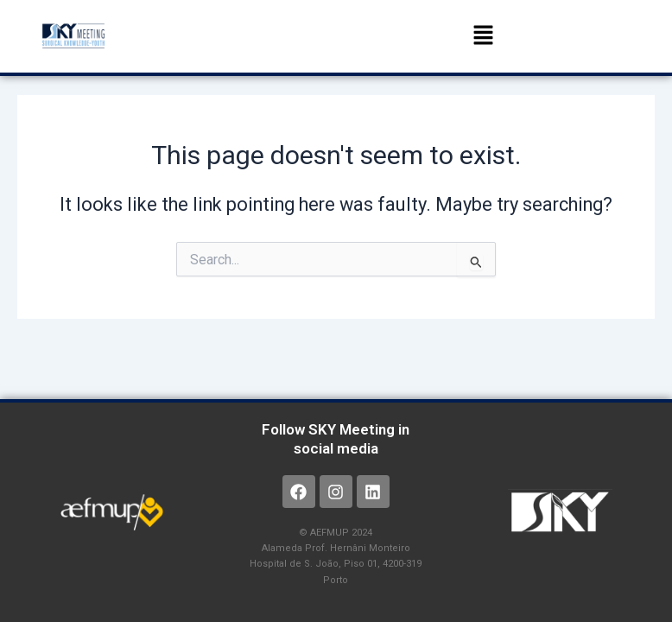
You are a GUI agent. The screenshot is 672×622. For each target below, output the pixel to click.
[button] (483, 36)
